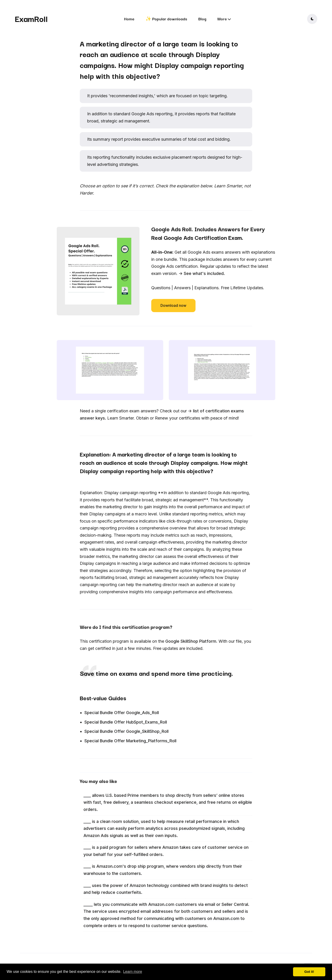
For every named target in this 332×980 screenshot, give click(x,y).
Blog (202, 19)
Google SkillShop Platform (191, 641)
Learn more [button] (133, 972)
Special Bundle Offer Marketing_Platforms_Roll (130, 741)
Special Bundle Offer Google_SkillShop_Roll (126, 731)
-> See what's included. (202, 273)
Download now (173, 305)
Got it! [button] (309, 972)
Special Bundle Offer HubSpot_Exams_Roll (126, 722)
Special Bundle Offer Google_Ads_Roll (122, 713)
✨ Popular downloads (166, 19)
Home (129, 19)
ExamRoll (31, 18)
